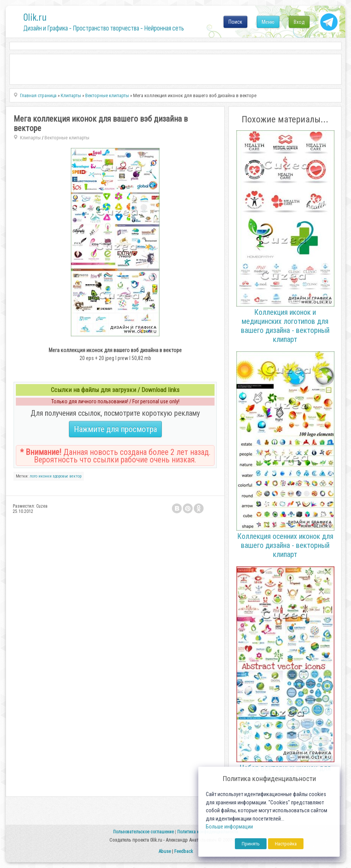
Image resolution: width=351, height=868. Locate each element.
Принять (251, 844)
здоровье (61, 476)
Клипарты (30, 138)
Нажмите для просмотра (115, 429)
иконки (45, 476)
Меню (268, 22)
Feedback (184, 851)
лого (34, 476)
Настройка (286, 844)
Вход (299, 22)
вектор (75, 476)
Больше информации (229, 827)
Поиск (235, 22)
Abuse (165, 851)
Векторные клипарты (67, 138)
